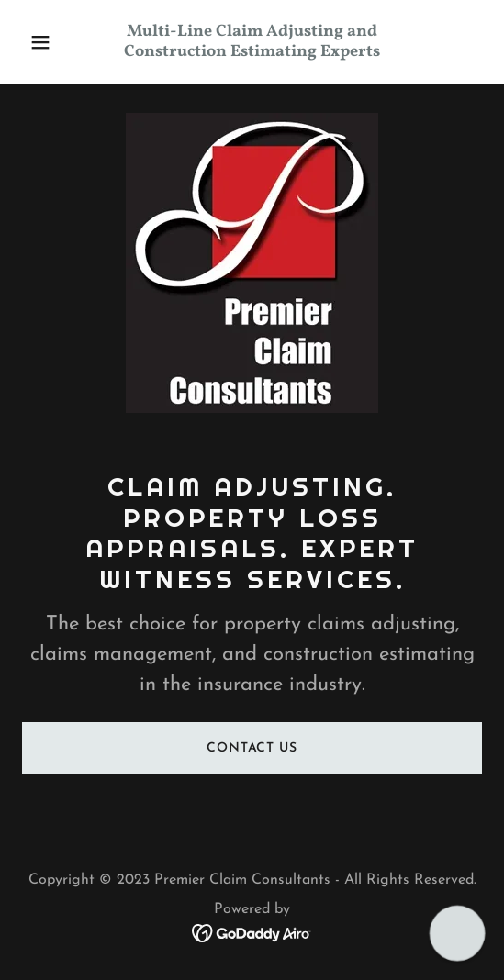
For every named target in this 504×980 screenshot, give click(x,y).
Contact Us (252, 748)
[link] (252, 52)
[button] (56, 42)
